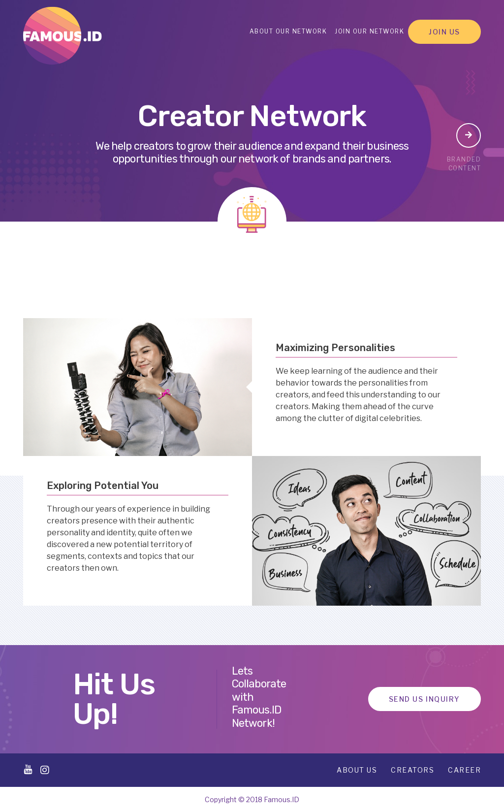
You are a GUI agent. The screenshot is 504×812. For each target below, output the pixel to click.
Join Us (444, 32)
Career (464, 770)
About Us (357, 770)
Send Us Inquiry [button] (425, 699)
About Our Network (288, 31)
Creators (412, 770)
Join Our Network (369, 31)
